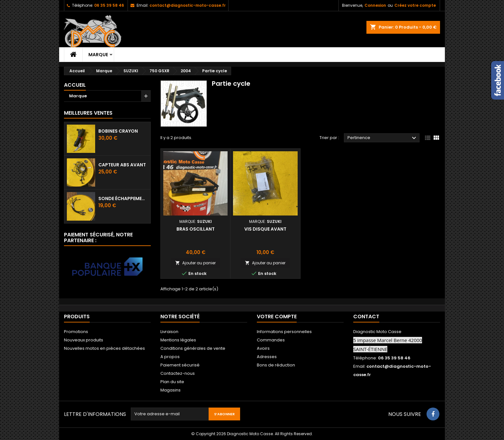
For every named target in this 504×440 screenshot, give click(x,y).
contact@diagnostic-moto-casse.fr (188, 5)
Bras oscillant (196, 229)
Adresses (267, 357)
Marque (98, 55)
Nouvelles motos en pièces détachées (104, 348)
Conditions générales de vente (193, 348)
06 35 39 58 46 (109, 5)
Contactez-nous (178, 373)
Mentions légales (178, 340)
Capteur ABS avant (122, 165)
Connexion (375, 5)
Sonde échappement (123, 198)
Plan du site (172, 382)
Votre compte (277, 317)
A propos (170, 357)
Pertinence (383, 138)
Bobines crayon (118, 131)
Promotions (76, 332)
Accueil (75, 85)
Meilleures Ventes (88, 113)
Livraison (169, 332)
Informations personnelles (284, 332)
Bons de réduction (276, 365)
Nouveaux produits (84, 340)
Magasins (171, 390)
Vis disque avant (265, 229)
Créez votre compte (415, 5)
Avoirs (263, 348)
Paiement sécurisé (180, 365)
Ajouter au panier (195, 263)
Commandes (271, 340)
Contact (366, 317)
